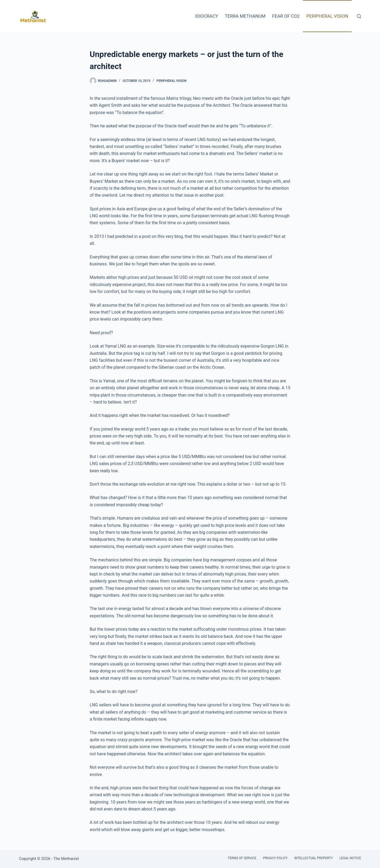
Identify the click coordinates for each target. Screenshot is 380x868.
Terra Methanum (245, 16)
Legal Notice (350, 858)
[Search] (359, 16)
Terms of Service (242, 858)
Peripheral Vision (327, 16)
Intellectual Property (313, 858)
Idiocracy (207, 16)
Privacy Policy (275, 858)
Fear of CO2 (286, 16)
